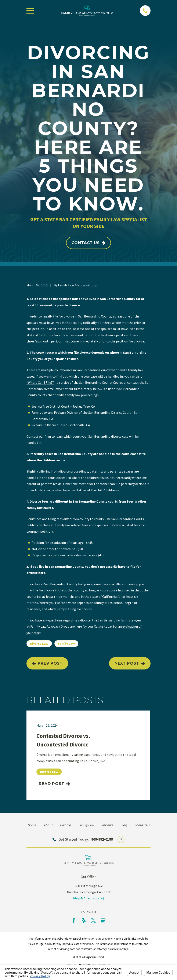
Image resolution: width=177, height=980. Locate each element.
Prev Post (47, 663)
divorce (74, 305)
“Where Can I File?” (40, 382)
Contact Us (88, 243)
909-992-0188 (102, 839)
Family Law (66, 643)
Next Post (130, 663)
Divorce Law (39, 643)
